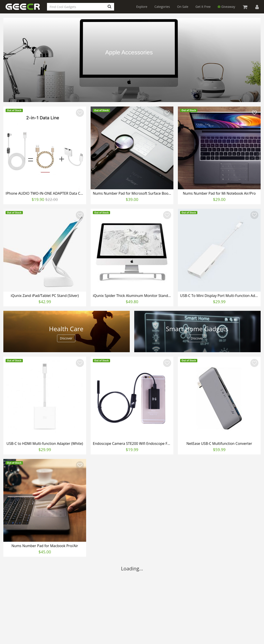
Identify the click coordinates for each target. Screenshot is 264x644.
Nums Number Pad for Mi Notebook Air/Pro (219, 193)
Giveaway (226, 7)
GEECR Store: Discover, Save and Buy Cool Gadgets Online (26, 9)
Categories (162, 7)
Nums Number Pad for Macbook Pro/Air (45, 546)
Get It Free (203, 7)
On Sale (183, 7)
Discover (66, 338)
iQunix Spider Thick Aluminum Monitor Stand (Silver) (133, 296)
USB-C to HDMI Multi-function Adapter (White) (45, 444)
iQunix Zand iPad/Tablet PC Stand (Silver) (45, 296)
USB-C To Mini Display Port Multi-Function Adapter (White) (220, 296)
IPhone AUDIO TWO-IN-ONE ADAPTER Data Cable (45, 193)
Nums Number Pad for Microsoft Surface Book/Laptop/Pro (133, 193)
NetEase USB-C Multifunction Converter (219, 444)
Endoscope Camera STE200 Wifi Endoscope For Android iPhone (133, 444)
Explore (142, 7)
